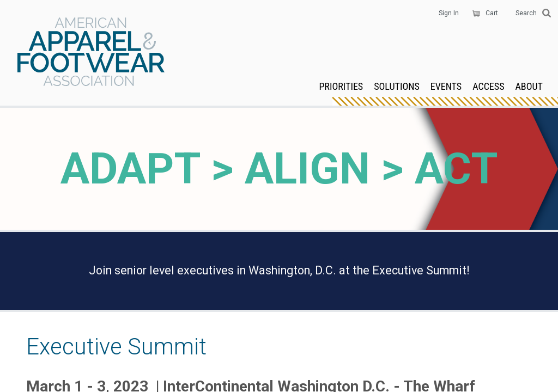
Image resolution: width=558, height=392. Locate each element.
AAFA (91, 53)
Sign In (449, 13)
